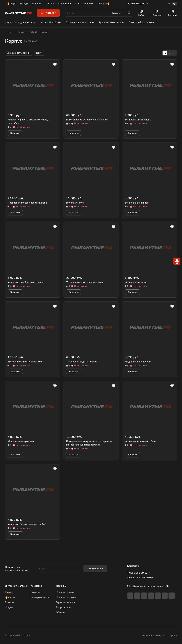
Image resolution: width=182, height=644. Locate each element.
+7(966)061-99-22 (138, 4)
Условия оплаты (65, 592)
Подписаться (95, 569)
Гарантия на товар (66, 602)
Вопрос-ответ (63, 607)
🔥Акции (10, 597)
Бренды (9, 602)
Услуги (9, 607)
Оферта (173, 635)
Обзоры (60, 612)
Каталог (9, 592)
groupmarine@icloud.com (140, 578)
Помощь (61, 586)
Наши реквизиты (40, 597)
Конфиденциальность (152, 635)
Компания (36, 586)
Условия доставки (66, 597)
